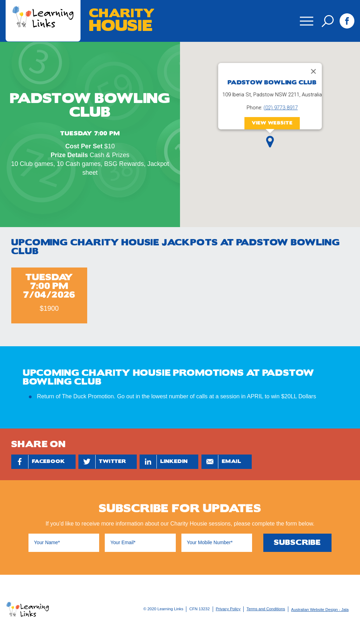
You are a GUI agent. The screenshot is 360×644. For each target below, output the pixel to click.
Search (328, 21)
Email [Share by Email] (221, 462)
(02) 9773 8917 (281, 107)
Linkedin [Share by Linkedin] (164, 462)
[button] (270, 142)
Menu (305, 16)
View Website (272, 123)
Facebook (347, 21)
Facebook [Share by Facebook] (38, 462)
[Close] (314, 71)
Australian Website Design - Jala (320, 610)
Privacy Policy (228, 609)
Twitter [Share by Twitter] (102, 462)
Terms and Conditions (266, 609)
